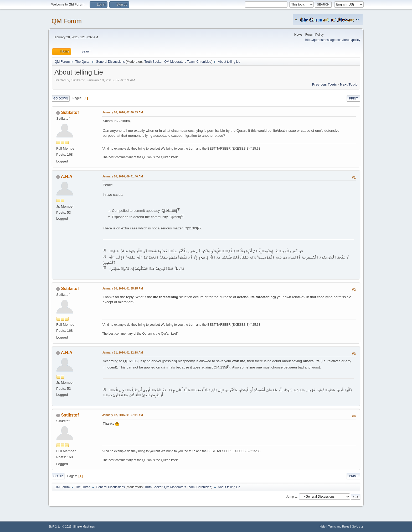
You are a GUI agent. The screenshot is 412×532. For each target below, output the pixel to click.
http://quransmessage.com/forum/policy (333, 40)
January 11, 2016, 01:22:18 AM (123, 352)
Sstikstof (70, 112)
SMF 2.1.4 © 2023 (60, 526)
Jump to (292, 497)
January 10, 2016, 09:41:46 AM (123, 176)
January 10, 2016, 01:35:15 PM (123, 288)
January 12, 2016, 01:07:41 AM (123, 415)
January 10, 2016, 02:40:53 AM (123, 112)
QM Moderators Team (179, 62)
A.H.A (67, 177)
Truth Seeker (154, 62)
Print (353, 98)
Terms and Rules (339, 526)
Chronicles (204, 62)
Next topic (349, 84)
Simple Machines (84, 526)
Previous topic (324, 84)
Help (323, 526)
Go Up (58, 476)
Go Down (61, 98)
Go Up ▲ (358, 526)
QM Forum (67, 21)
